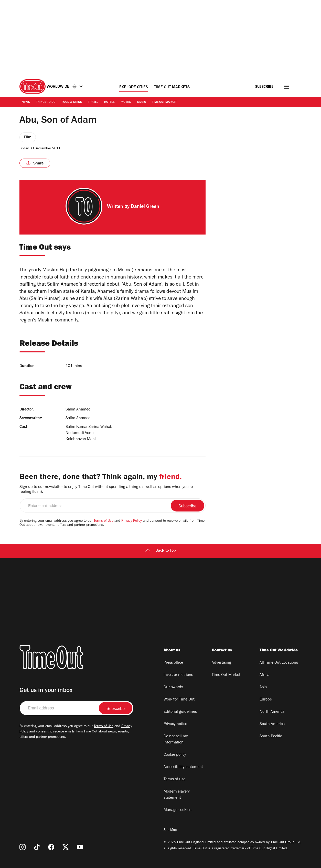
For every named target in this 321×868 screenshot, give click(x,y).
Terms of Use (104, 521)
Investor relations (178, 675)
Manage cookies (177, 810)
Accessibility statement (183, 767)
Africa (264, 675)
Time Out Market (164, 102)
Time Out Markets (172, 87)
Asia (263, 687)
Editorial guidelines (180, 712)
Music (142, 102)
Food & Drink (72, 102)
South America (272, 724)
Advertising (221, 663)
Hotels (109, 102)
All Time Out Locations (279, 663)
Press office (173, 663)
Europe (266, 700)
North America (272, 712)
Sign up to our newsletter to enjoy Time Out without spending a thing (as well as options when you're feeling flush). (106, 490)
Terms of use (174, 780)
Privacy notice (175, 724)
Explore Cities (134, 87)
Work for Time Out (179, 700)
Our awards (173, 687)
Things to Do (46, 102)
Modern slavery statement (177, 795)
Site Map (170, 830)
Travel (93, 102)
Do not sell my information (176, 740)
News (26, 102)
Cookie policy (175, 755)
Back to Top (160, 551)
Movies (126, 102)
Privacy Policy (132, 521)
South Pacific (271, 737)
